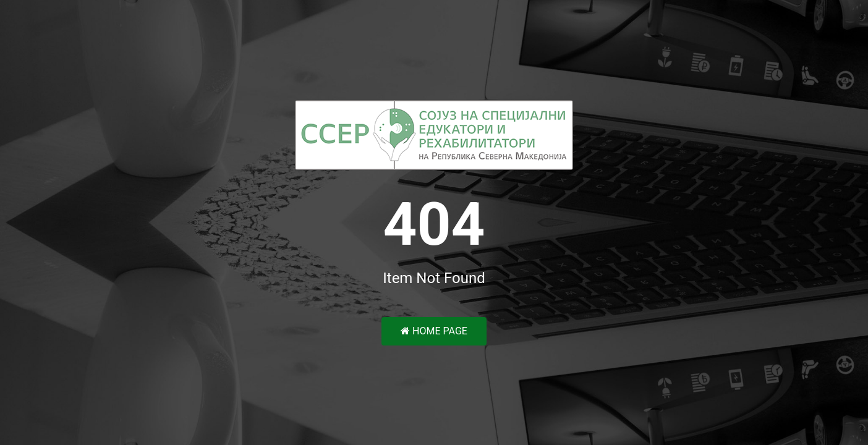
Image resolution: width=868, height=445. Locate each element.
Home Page (434, 331)
